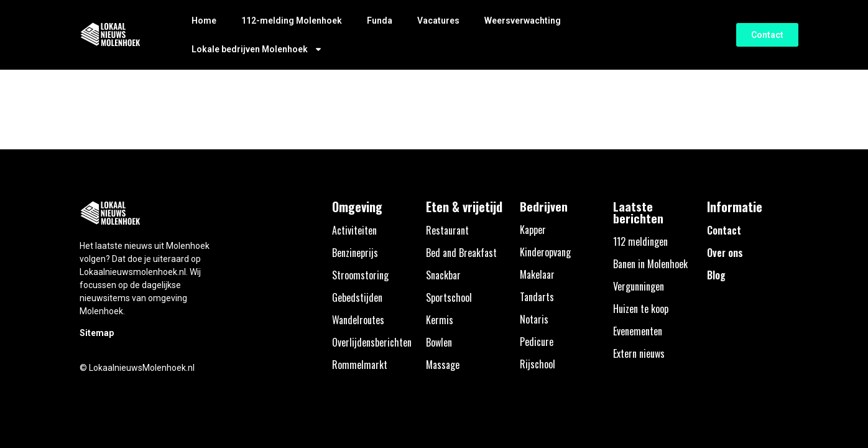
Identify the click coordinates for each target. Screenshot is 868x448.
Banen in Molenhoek (650, 264)
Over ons (725, 253)
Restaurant (447, 230)
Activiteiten (354, 230)
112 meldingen (640, 241)
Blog (716, 275)
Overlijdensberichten (372, 342)
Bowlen (439, 342)
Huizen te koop (641, 309)
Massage (443, 365)
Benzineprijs (355, 253)
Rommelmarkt (360, 365)
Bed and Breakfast (461, 253)
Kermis (440, 320)
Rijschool (538, 364)
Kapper (533, 230)
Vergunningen (639, 286)
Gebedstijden (357, 297)
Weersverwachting (523, 21)
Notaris (534, 319)
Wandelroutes (358, 320)
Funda (380, 21)
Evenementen (638, 331)
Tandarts (537, 297)
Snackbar (443, 275)
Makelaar (537, 274)
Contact (724, 230)
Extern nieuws (639, 353)
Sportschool (449, 297)
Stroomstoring (360, 275)
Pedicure (537, 342)
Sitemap (97, 333)
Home (204, 21)
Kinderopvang (545, 252)
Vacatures (438, 21)
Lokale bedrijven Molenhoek (257, 49)
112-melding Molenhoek (292, 21)
